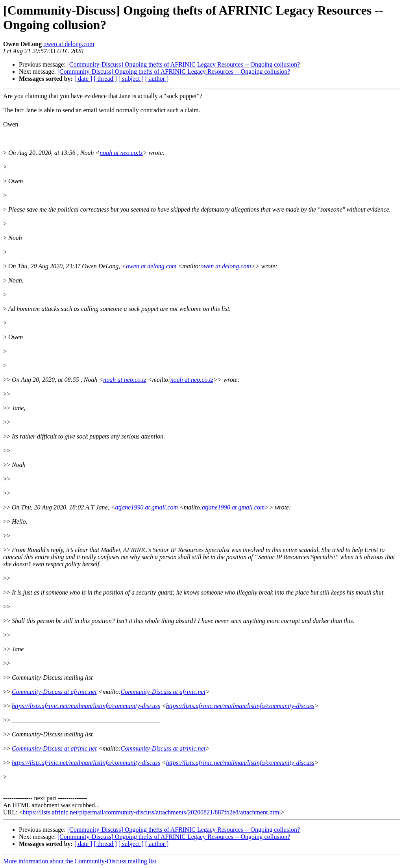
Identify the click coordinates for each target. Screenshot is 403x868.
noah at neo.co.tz (121, 153)
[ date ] (83, 79)
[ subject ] (131, 79)
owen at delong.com (69, 44)
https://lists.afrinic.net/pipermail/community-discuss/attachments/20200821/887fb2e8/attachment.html (152, 812)
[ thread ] (105, 79)
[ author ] (157, 79)
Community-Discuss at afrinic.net (54, 692)
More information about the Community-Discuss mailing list (80, 861)
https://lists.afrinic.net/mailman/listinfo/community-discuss (86, 706)
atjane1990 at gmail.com (146, 507)
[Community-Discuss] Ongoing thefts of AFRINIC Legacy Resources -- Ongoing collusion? (184, 64)
